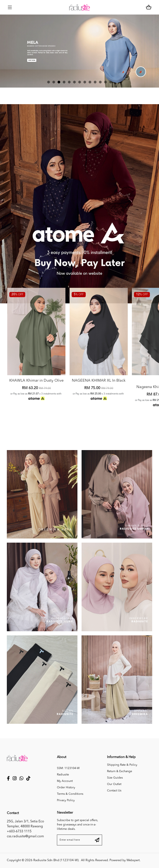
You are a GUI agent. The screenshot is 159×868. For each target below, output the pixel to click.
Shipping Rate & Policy (122, 765)
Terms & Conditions (70, 794)
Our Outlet (114, 784)
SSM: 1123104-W (68, 768)
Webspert (133, 860)
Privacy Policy (66, 800)
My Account (65, 781)
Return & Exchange (120, 771)
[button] (49, 82)
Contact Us (114, 791)
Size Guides (115, 778)
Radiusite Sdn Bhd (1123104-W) (56, 860)
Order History (66, 787)
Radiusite (63, 775)
